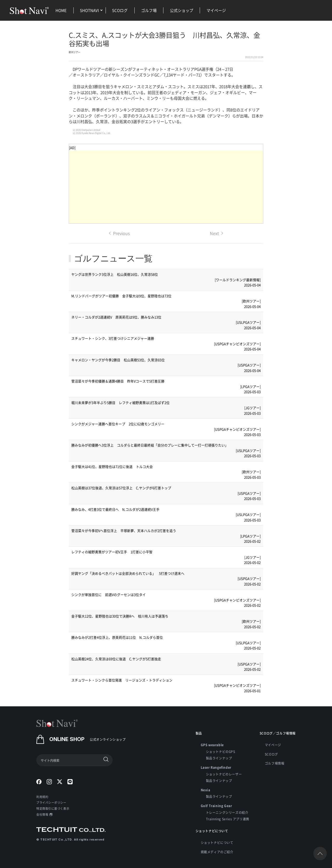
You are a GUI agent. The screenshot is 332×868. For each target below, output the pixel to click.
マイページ (216, 10)
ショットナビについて (217, 842)
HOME (61, 10)
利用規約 (42, 797)
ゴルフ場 (149, 10)
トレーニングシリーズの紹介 (227, 812)
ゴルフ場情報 (275, 763)
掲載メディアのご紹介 (217, 852)
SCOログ (120, 10)
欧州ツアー (75, 52)
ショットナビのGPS (221, 752)
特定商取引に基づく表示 (53, 808)
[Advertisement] (166, 187)
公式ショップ (182, 10)
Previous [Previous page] (119, 233)
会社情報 (44, 814)
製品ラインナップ (219, 758)
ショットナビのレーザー (224, 774)
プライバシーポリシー (51, 802)
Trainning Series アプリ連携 (228, 819)
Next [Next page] (216, 233)
